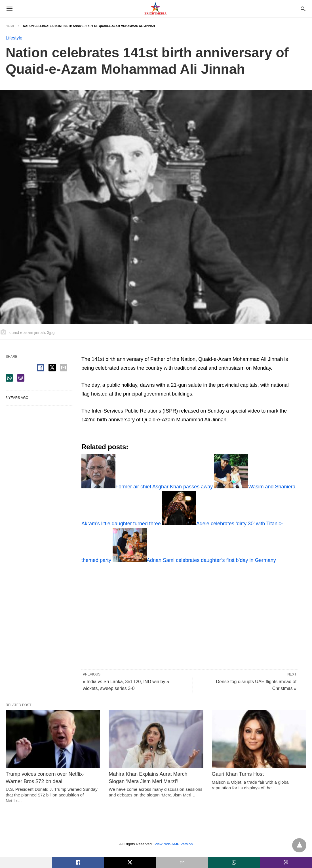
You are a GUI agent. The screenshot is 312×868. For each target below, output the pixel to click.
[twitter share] (52, 368)
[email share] (64, 368)
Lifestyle (14, 38)
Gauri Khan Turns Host (238, 774)
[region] (182, 613)
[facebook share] (41, 368)
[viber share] (21, 378)
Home (10, 26)
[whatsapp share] (9, 378)
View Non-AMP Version (174, 844)
